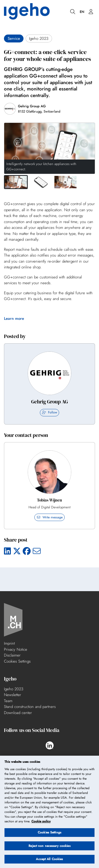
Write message (49, 517)
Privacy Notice (16, 649)
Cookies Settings (17, 661)
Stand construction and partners (30, 707)
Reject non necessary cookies (49, 846)
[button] (16, 182)
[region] (49, 812)
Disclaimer (12, 655)
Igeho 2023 (14, 689)
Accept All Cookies (49, 859)
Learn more (14, 319)
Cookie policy (41, 821)
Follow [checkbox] (49, 412)
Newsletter (13, 695)
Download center (18, 713)
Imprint (9, 643)
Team (8, 701)
